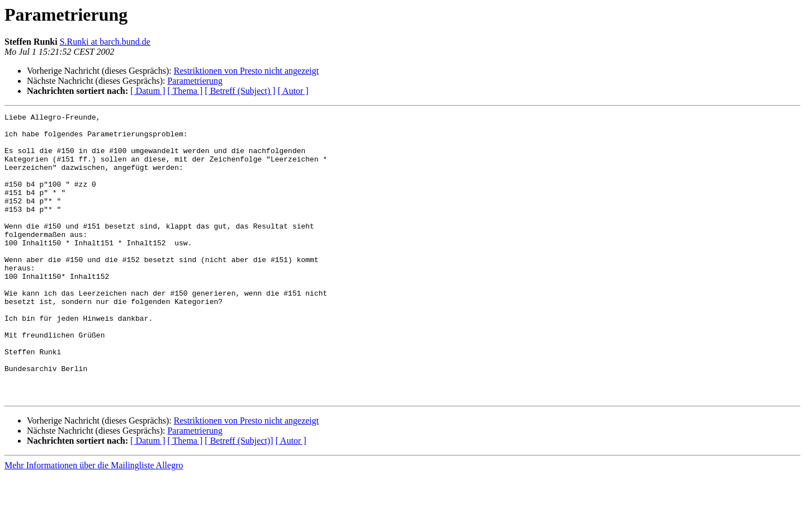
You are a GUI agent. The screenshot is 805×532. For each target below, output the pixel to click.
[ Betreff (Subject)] (239, 498)
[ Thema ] (185, 91)
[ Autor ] (293, 91)
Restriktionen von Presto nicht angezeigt (247, 71)
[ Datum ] (148, 91)
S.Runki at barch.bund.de (105, 42)
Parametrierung (195, 81)
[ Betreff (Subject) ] (240, 91)
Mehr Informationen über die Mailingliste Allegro (94, 522)
